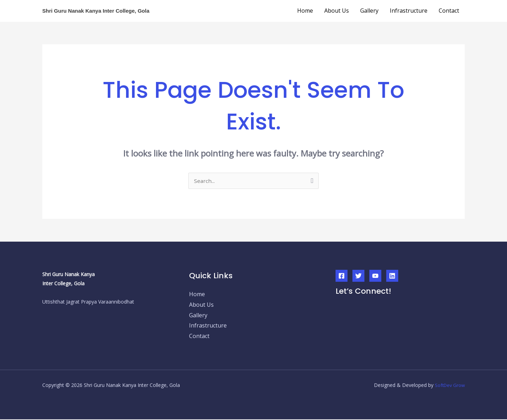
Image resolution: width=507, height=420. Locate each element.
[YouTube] (375, 276)
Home (305, 11)
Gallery (369, 11)
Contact (449, 11)
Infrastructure (409, 11)
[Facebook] (342, 276)
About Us (337, 11)
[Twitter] (358, 276)
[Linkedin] (392, 276)
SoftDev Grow (449, 386)
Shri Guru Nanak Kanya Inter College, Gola (96, 11)
